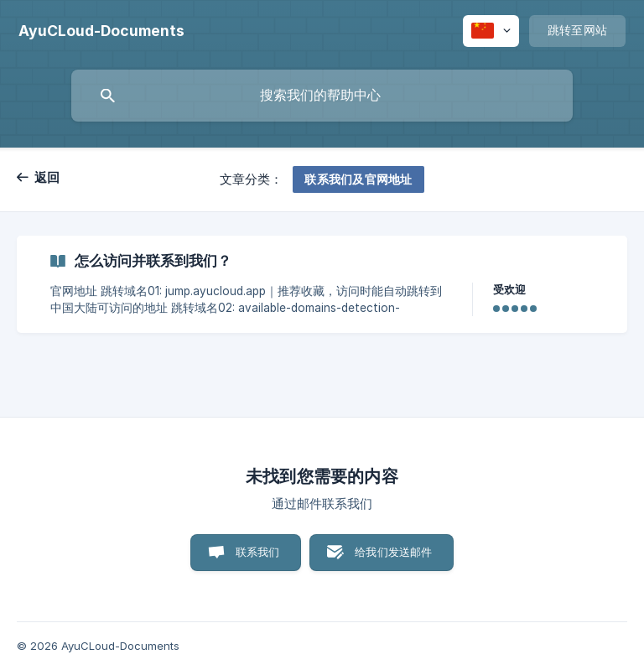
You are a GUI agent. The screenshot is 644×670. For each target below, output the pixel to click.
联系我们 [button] (258, 552)
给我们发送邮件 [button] (393, 552)
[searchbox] (322, 96)
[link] (322, 284)
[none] (101, 31)
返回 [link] (47, 177)
